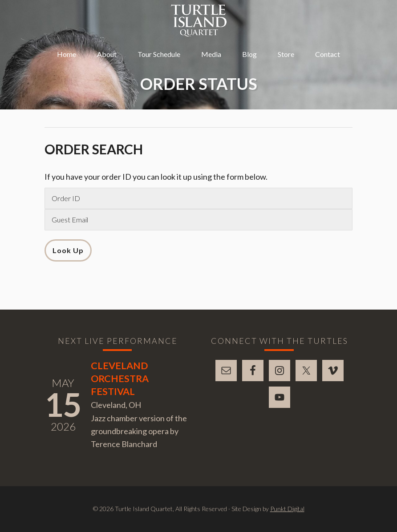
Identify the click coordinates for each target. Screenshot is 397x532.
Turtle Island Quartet (199, 20)
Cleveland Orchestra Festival (120, 379)
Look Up (68, 250)
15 (63, 404)
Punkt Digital (287, 509)
